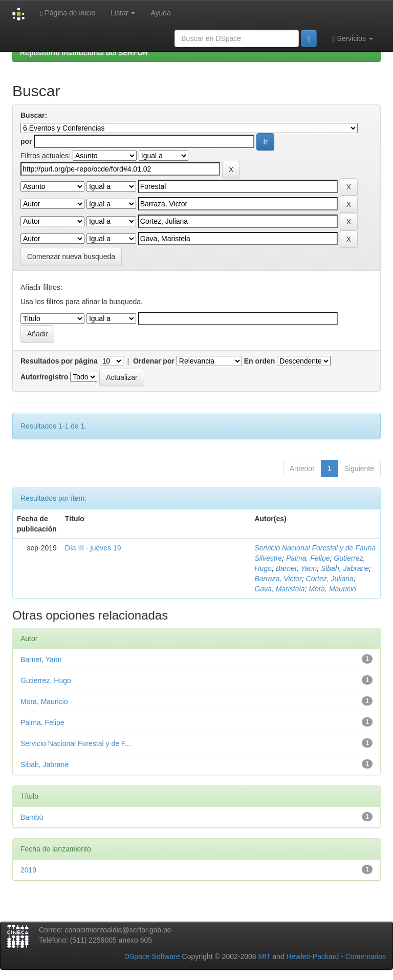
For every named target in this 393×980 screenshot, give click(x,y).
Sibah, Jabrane (345, 568)
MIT (264, 956)
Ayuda (160, 13)
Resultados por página (59, 361)
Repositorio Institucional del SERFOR (84, 53)
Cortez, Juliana (330, 579)
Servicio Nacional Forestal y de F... (76, 743)
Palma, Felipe (308, 558)
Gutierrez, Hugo (46, 680)
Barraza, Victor (278, 579)
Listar (123, 13)
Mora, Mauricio (332, 589)
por (26, 141)
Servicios (353, 39)
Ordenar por (154, 361)
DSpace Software (152, 956)
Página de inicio (68, 13)
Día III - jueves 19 (93, 548)
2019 (28, 870)
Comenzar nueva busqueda (71, 257)
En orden (260, 361)
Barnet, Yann (296, 568)
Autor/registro (44, 377)
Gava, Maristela (279, 589)
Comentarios (366, 956)
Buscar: (34, 115)
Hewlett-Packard (312, 956)
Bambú (32, 817)
